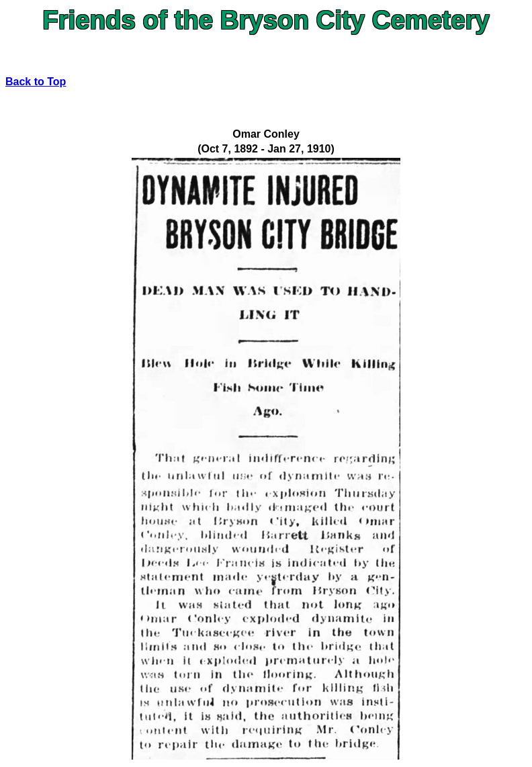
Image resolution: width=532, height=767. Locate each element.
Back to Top (36, 82)
